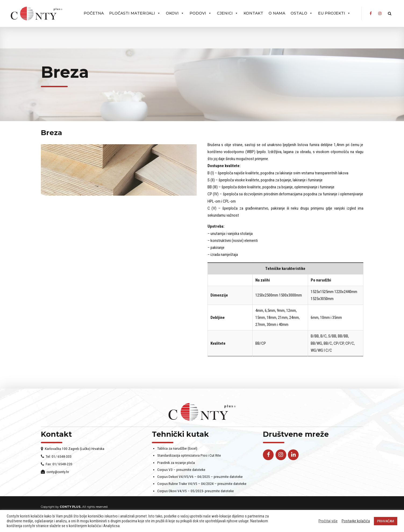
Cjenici (228, 13)
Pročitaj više (328, 521)
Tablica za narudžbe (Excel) (177, 455)
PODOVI (201, 13)
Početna (94, 13)
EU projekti (334, 13)
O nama (277, 13)
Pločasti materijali (135, 13)
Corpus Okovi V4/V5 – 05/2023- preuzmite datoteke (196, 498)
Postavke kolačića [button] (356, 521)
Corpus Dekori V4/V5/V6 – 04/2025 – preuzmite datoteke (200, 484)
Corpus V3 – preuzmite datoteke (181, 477)
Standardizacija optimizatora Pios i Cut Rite (189, 463)
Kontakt (253, 13)
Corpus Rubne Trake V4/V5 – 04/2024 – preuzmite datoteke (202, 491)
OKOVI (175, 13)
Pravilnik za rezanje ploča (176, 470)
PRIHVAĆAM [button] (386, 521)
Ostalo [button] (302, 13)
